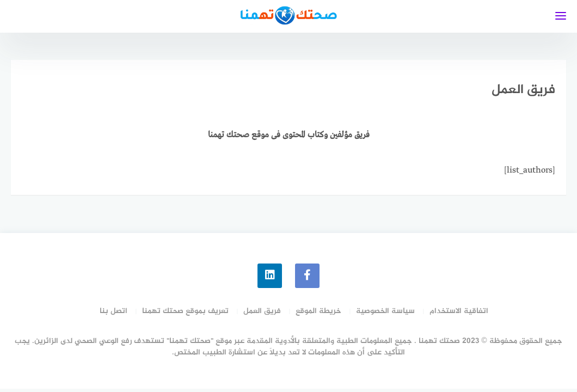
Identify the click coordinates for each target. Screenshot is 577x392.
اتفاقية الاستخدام (459, 311)
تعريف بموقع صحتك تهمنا (185, 311)
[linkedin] (270, 276)
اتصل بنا (113, 311)
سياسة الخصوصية (385, 311)
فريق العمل (262, 311)
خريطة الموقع (318, 311)
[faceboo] (307, 276)
